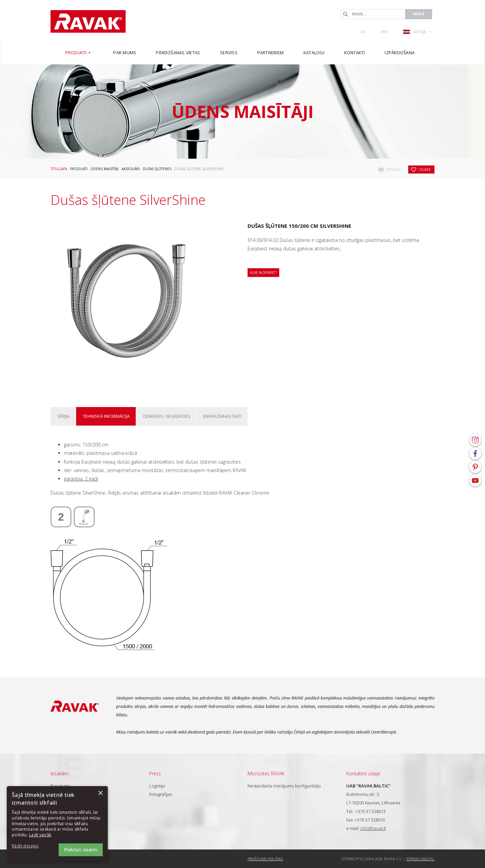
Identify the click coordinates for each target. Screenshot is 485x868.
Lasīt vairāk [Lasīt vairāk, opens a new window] (40, 835)
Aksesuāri (131, 169)
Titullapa (59, 169)
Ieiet (385, 32)
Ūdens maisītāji (105, 169)
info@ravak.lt (373, 828)
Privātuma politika (265, 859)
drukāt (394, 169)
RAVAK (88, 21)
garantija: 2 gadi (81, 479)
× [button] (100, 793)
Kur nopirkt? (263, 273)
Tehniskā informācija (106, 416)
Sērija (63, 416)
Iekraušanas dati (222, 416)
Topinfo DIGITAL (420, 859)
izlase (425, 169)
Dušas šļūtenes (157, 169)
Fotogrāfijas (160, 794)
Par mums (60, 786)
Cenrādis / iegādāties (167, 416)
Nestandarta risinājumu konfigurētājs (284, 786)
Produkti (79, 169)
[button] (30, 846)
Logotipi (157, 786)
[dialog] (57, 824)
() (363, 32)
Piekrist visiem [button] (81, 850)
